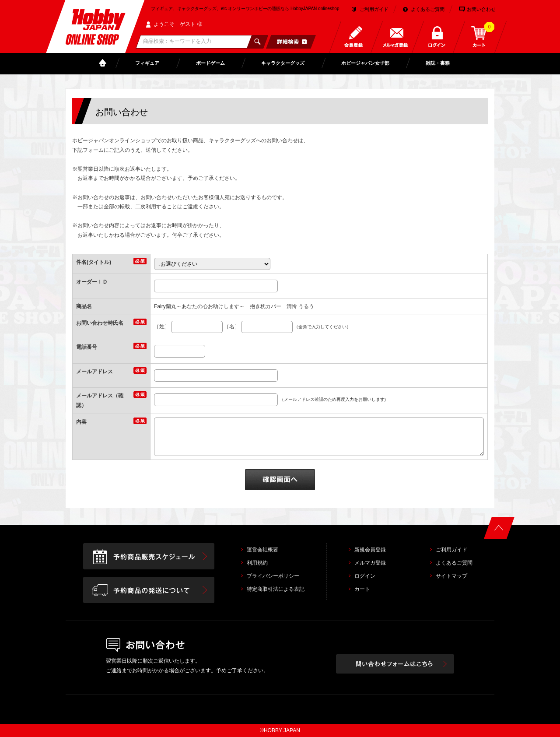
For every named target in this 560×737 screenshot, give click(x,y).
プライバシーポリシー (273, 576)
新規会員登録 (370, 550)
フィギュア (147, 63)
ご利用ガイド (374, 9)
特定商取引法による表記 (276, 589)
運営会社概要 (262, 550)
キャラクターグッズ (283, 63)
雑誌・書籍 (438, 63)
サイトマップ (451, 576)
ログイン (365, 576)
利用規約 (257, 563)
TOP (105, 63)
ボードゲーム (210, 63)
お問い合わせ (481, 9)
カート (362, 589)
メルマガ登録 (370, 563)
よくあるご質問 (428, 9)
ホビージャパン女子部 (365, 63)
